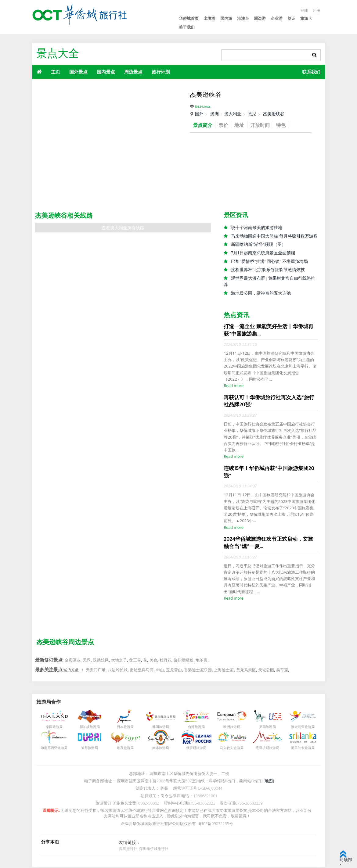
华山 (160, 671)
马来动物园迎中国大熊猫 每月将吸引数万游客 (274, 236)
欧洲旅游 (230, 728)
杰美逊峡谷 (274, 114)
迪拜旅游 (88, 749)
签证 (291, 18)
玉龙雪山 (174, 671)
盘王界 (135, 662)
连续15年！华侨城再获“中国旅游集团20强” (269, 473)
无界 (87, 662)
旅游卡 (306, 18)
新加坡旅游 (88, 728)
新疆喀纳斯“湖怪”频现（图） (258, 245)
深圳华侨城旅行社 (153, 850)
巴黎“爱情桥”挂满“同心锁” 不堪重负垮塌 (269, 262)
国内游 (226, 18)
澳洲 (215, 114)
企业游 (277, 18)
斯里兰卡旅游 (301, 749)
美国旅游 (266, 728)
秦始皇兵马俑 (142, 671)
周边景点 (133, 72)
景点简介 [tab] (203, 125)
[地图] (269, 782)
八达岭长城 (118, 671)
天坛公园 (266, 671)
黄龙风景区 (246, 671)
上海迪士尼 (224, 671)
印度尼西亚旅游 (52, 749)
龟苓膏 (202, 662)
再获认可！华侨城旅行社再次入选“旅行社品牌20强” (269, 402)
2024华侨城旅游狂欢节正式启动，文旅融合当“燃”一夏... (268, 544)
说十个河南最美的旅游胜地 (257, 228)
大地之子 (119, 662)
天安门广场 (96, 671)
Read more (233, 387)
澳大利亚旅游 (301, 728)
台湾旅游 (195, 728)
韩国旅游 (159, 728)
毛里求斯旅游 (266, 749)
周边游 (260, 18)
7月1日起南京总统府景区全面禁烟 (263, 253)
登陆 (303, 11)
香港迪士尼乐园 (198, 671)
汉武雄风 (101, 662)
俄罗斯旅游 (195, 749)
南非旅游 (159, 749)
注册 (316, 11)
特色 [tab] (286, 125)
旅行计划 (161, 72)
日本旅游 (124, 728)
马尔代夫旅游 (230, 749)
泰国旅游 (52, 728)
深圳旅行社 (128, 850)
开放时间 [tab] (264, 125)
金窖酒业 (73, 662)
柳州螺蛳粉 (184, 662)
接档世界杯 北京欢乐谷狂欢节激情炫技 (268, 270)
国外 (199, 114)
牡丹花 (166, 662)
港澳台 (243, 18)
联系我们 (311, 72)
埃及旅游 (124, 749)
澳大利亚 (233, 114)
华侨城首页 (189, 18)
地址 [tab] (242, 125)
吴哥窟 (282, 671)
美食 (153, 662)
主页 (56, 72)
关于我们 (187, 27)
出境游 (209, 18)
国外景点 (78, 72)
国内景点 (106, 72)
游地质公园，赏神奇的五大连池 (261, 294)
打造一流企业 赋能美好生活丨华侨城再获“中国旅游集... (268, 331)
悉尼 (252, 114)
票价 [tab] (225, 125)
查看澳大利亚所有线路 (123, 228)
